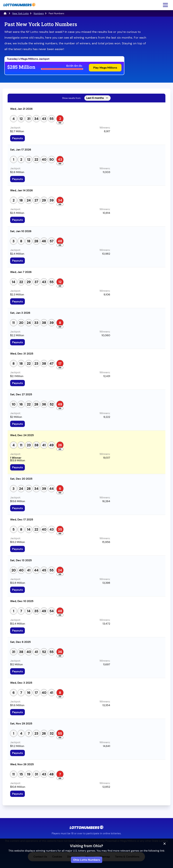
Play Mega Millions (105, 68)
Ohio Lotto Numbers (87, 860)
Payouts (17, 138)
